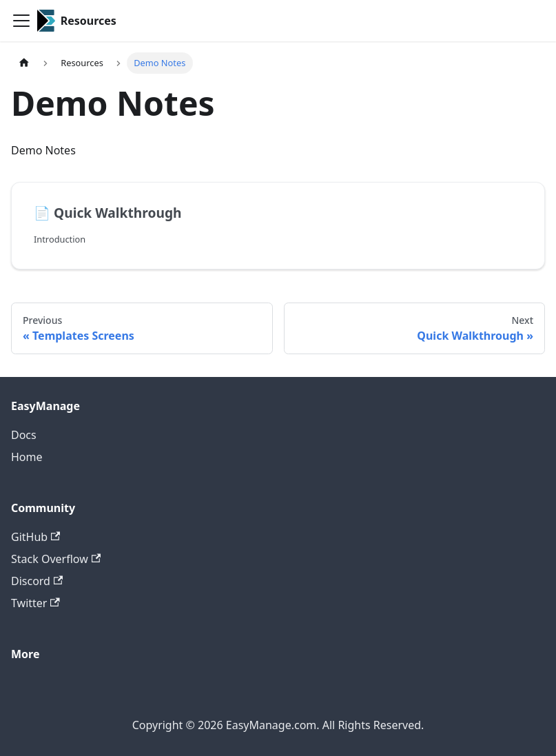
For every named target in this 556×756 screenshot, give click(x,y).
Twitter (35, 603)
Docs (24, 435)
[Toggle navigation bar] (21, 21)
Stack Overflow (56, 559)
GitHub (35, 537)
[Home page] (24, 63)
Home (27, 457)
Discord (37, 581)
